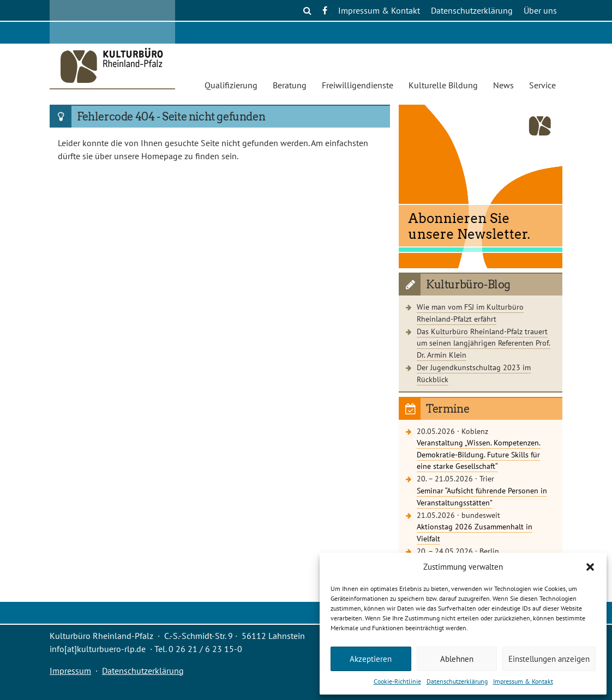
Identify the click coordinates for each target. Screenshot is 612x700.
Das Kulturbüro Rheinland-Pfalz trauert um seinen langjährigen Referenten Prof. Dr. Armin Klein (484, 343)
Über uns (540, 10)
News (503, 85)
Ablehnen (457, 659)
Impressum (70, 671)
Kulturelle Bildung (443, 85)
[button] (590, 567)
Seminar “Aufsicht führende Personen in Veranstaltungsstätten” (482, 496)
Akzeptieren (371, 659)
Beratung (290, 85)
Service (542, 85)
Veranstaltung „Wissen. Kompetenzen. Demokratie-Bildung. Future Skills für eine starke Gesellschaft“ (479, 454)
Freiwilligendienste (358, 85)
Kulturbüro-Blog (468, 285)
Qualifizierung (231, 85)
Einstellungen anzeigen (549, 659)
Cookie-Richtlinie (397, 681)
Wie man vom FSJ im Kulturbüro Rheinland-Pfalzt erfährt (470, 313)
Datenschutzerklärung (457, 681)
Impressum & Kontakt (523, 681)
